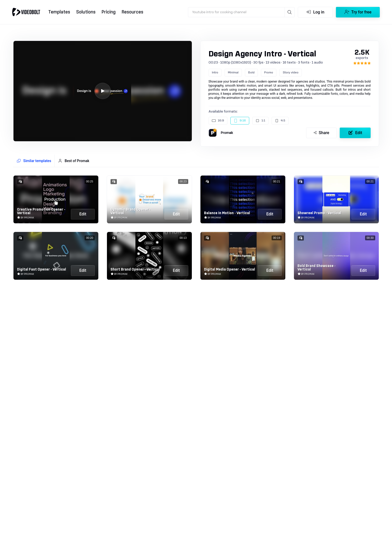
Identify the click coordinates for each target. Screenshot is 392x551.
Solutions (86, 12)
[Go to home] (26, 12)
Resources (132, 12)
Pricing (109, 12)
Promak (227, 133)
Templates (59, 12)
